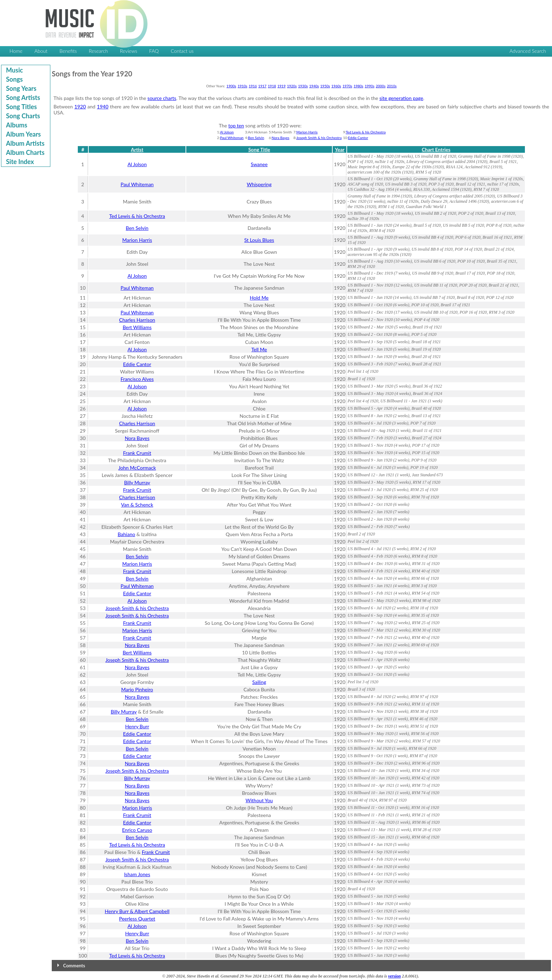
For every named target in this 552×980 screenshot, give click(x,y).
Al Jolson (227, 132)
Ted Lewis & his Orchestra (366, 132)
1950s (325, 86)
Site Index (20, 162)
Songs (14, 79)
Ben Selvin (256, 138)
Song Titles (21, 107)
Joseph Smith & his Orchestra (319, 138)
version (394, 976)
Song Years (21, 88)
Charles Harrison (137, 320)
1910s (243, 86)
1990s (370, 86)
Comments (74, 966)
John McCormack (137, 468)
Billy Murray (137, 482)
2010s (392, 86)
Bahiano (126, 534)
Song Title (259, 149)
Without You (259, 800)
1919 (281, 86)
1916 (253, 86)
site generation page (401, 98)
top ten (236, 125)
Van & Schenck (137, 505)
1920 (80, 106)
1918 (272, 86)
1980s (358, 86)
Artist (137, 149)
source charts (162, 98)
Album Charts (25, 152)
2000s (381, 86)
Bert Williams (137, 327)
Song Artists (23, 98)
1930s (303, 86)
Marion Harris (307, 132)
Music (14, 70)
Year (340, 149)
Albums (17, 125)
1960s (336, 86)
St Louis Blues (259, 240)
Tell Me (259, 349)
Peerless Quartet (137, 919)
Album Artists (25, 143)
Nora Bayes (281, 138)
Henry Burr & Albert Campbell (137, 911)
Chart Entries (436, 149)
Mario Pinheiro (137, 689)
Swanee (259, 164)
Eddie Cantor (358, 138)
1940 (102, 106)
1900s (231, 86)
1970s (347, 86)
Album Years (23, 134)
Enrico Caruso (137, 830)
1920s (292, 86)
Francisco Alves (137, 379)
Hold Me (259, 298)
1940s (314, 86)
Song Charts (23, 116)
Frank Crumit (137, 453)
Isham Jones (137, 874)
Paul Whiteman (232, 138)
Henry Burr (137, 726)
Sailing (259, 682)
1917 (262, 86)
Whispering (259, 184)
